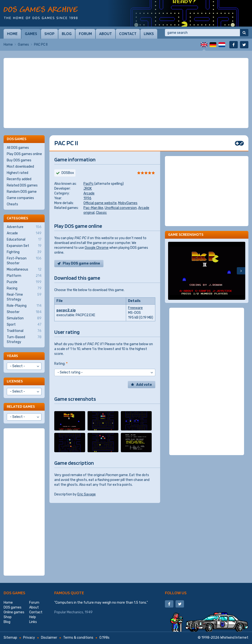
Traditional (24, 331)
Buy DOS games (19, 160)
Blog (67, 34)
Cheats (12, 204)
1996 (87, 198)
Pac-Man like (93, 208)
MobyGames (128, 203)
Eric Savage (87, 494)
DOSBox (68, 173)
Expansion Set (24, 246)
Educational (24, 240)
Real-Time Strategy (24, 297)
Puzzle (24, 282)
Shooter (24, 312)
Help (33, 617)
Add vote (144, 385)
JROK (88, 189)
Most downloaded (20, 167)
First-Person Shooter (24, 261)
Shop (49, 34)
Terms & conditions (78, 638)
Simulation (24, 318)
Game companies (20, 198)
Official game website (100, 203)
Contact (128, 34)
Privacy (29, 638)
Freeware (135, 308)
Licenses (15, 381)
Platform (24, 276)
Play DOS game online (81, 263)
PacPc (89, 184)
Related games (21, 406)
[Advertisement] (126, 93)
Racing (24, 288)
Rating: (61, 364)
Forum (85, 34)
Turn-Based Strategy (24, 339)
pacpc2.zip (66, 310)
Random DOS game (22, 192)
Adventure (24, 227)
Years (12, 356)
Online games (14, 612)
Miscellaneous (24, 270)
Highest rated (17, 173)
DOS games (14, 593)
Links (149, 34)
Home (12, 34)
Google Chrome (97, 248)
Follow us (176, 593)
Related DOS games (22, 185)
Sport (24, 325)
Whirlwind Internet (234, 638)
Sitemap (10, 638)
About (106, 34)
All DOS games (18, 148)
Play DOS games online (24, 154)
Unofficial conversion (121, 208)
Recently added (19, 179)
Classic (101, 213)
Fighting (24, 252)
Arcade (89, 193)
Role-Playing (24, 306)
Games (31, 34)
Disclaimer (49, 638)
